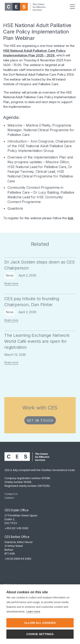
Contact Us (11, 494)
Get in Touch (40, 420)
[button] (72, 7)
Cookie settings (40, 634)
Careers (9, 498)
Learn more (33, 612)
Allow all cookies (40, 623)
